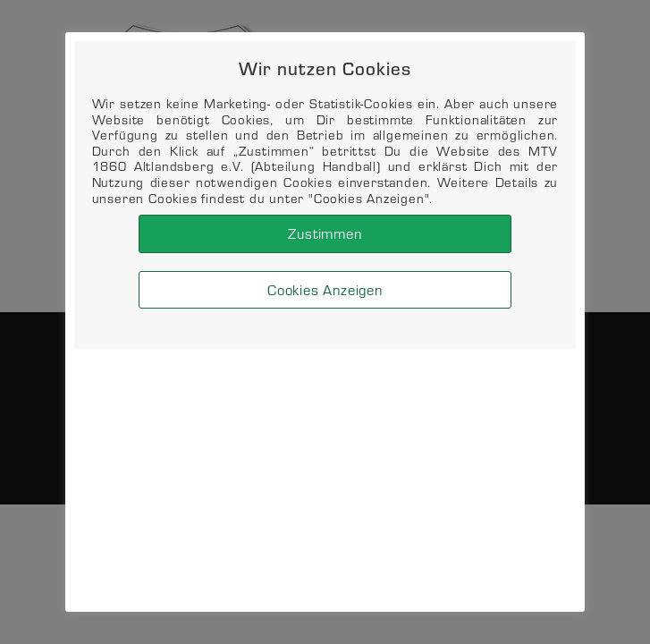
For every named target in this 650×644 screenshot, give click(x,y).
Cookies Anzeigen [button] (325, 289)
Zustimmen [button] (325, 233)
